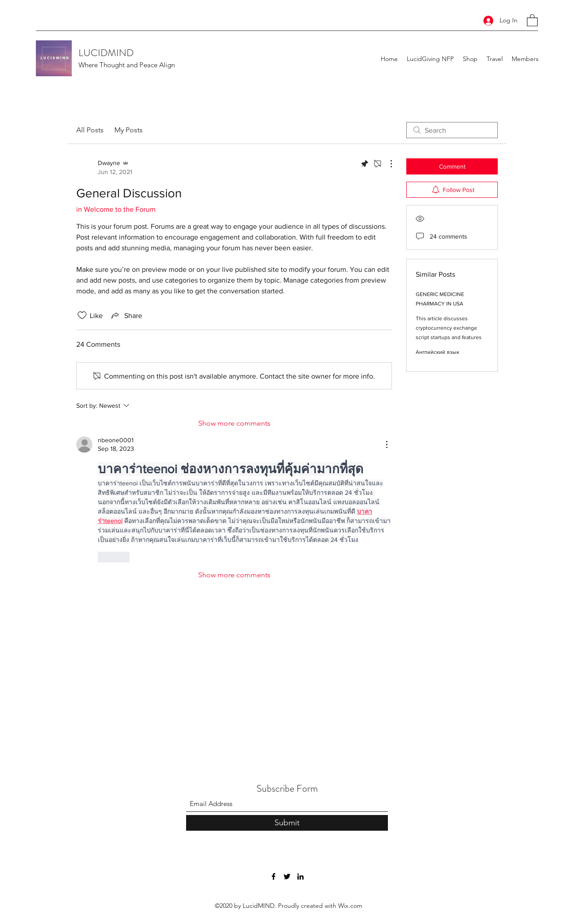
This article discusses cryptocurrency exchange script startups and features (449, 328)
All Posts (90, 130)
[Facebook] (274, 876)
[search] (452, 130)
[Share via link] (126, 315)
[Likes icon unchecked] (82, 315)
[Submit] (287, 823)
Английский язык (437, 352)
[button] (532, 20)
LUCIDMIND (106, 53)
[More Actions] (387, 164)
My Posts (128, 130)
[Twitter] (287, 876)
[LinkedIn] (300, 876)
